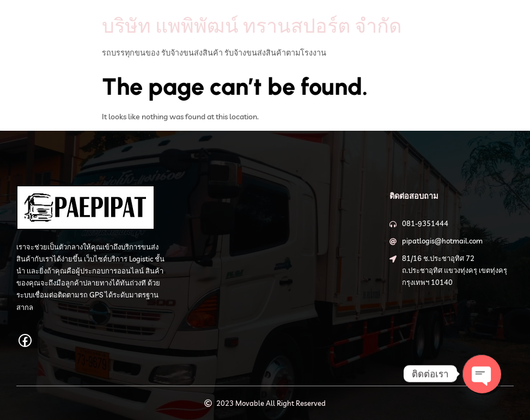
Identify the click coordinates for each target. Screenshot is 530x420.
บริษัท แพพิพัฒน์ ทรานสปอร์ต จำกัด (252, 25)
